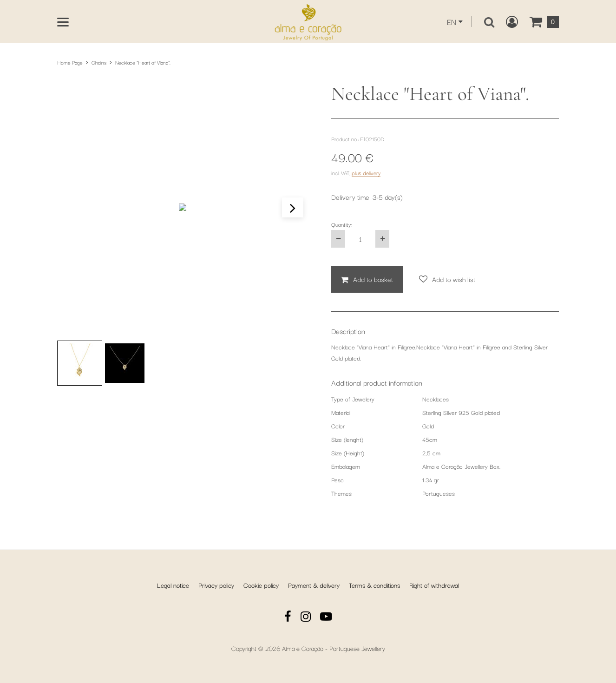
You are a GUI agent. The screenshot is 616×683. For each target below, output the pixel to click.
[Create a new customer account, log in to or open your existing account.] (512, 22)
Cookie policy (261, 585)
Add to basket (373, 279)
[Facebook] (288, 618)
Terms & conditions (374, 585)
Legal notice (173, 585)
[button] (293, 207)
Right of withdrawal (434, 585)
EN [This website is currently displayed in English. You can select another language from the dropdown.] (452, 22)
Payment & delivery (314, 585)
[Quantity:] (360, 239)
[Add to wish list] (447, 279)
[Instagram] (306, 618)
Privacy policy (216, 585)
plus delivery (366, 173)
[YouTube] (326, 618)
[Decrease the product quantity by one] (338, 239)
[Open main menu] (63, 22)
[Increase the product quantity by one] (382, 239)
